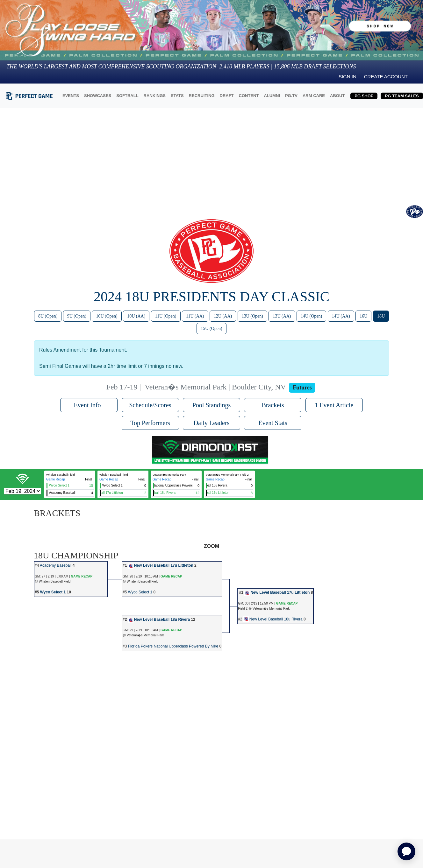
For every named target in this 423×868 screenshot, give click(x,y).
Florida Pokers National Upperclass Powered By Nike (173, 646)
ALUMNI (272, 96)
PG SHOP (364, 96)
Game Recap (56, 479)
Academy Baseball (56, 565)
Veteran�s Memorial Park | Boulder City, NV (215, 387)
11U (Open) (166, 316)
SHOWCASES (98, 96)
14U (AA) (341, 316)
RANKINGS (155, 96)
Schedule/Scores (150, 405)
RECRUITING (202, 96)
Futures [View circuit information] (302, 388)
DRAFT (227, 96)
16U (363, 316)
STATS (177, 96)
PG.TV (291, 96)
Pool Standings (212, 405)
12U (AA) (223, 316)
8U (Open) (48, 316)
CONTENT (249, 96)
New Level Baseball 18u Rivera (159, 619)
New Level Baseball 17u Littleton (161, 565)
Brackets (273, 405)
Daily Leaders (212, 423)
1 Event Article (334, 405)
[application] (406, 851)
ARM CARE (314, 96)
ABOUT (337, 96)
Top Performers (150, 423)
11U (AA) (195, 316)
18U (381, 316)
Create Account (386, 77)
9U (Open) (77, 316)
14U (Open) (311, 316)
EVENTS (71, 96)
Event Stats (273, 423)
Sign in (348, 77)
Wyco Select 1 (53, 592)
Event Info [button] (89, 405)
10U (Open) (107, 316)
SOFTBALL (127, 96)
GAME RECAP (82, 576)
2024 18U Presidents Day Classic (211, 297)
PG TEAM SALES (402, 96)
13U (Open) (252, 316)
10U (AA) (136, 316)
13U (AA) (282, 316)
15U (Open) (211, 329)
